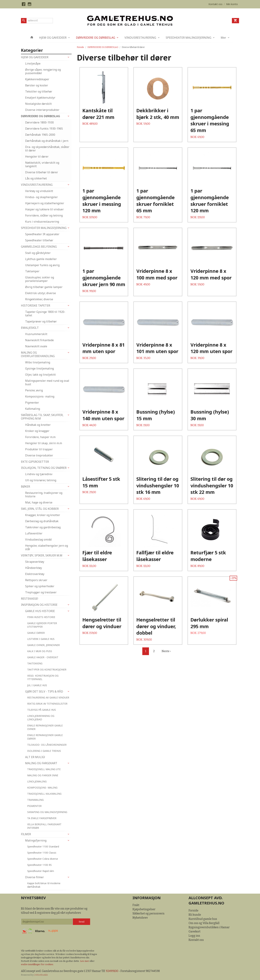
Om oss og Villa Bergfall (204, 923)
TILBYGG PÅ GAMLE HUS (42, 710)
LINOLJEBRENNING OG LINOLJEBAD (41, 718)
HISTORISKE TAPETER (36, 306)
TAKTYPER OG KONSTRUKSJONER (47, 670)
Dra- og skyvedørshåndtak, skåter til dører (47, 149)
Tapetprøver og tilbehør (41, 321)
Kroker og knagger (37, 431)
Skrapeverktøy (35, 562)
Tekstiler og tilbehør (39, 91)
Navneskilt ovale (36, 346)
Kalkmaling (33, 409)
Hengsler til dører (37, 157)
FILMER (26, 834)
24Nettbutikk (41, 975)
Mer (223, 38)
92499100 (112, 971)
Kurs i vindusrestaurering (42, 222)
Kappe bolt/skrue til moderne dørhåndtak (44, 885)
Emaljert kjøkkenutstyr (40, 98)
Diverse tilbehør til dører (42, 172)
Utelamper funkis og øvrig (42, 265)
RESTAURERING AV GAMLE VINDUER (48, 697)
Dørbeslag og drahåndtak (42, 521)
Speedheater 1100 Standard (43, 846)
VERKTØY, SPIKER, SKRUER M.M (42, 555)
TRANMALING (35, 800)
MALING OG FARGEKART (41, 763)
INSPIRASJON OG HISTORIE (39, 605)
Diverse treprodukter (39, 455)
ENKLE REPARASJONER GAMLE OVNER (45, 727)
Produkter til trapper (39, 449)
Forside (80, 47)
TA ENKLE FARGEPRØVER (42, 818)
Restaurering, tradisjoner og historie (44, 495)
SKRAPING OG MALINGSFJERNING (47, 812)
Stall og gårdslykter (38, 253)
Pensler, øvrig (34, 390)
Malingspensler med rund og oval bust (47, 382)
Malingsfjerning (36, 840)
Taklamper (32, 271)
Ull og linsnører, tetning (41, 480)
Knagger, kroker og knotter (43, 515)
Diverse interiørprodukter (42, 110)
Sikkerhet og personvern (149, 913)
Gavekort (195, 931)
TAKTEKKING (35, 663)
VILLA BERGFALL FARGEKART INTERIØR (44, 826)
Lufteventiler (34, 533)
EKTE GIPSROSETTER (35, 462)
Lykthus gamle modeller (41, 259)
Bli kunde (195, 915)
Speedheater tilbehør (39, 240)
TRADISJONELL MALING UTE (44, 769)
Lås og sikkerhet (36, 178)
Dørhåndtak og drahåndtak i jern (47, 141)
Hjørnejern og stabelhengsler (45, 203)
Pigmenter (32, 403)
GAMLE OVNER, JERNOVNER (43, 645)
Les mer (85, 961)
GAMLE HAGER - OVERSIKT (43, 657)
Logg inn (194, 936)
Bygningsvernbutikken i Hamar (209, 927)
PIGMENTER (34, 806)
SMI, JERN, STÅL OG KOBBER (40, 509)
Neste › (166, 651)
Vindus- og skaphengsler (41, 197)
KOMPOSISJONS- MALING (42, 788)
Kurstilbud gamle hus (203, 919)
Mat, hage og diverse (39, 502)
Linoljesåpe (33, 63)
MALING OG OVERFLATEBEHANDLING (38, 354)
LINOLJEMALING (37, 781)
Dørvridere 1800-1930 (39, 122)
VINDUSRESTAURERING (140, 38)
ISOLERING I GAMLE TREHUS (44, 751)
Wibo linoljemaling (38, 362)
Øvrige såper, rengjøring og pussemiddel (43, 71)
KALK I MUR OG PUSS (40, 651)
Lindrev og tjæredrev (39, 474)
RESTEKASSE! (30, 599)
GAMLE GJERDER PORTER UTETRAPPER (42, 625)
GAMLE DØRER (36, 633)
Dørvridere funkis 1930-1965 (44, 129)
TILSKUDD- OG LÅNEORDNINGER (47, 745)
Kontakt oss (196, 940)
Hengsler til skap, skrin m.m (44, 443)
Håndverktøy (34, 568)
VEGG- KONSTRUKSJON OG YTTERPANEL (43, 677)
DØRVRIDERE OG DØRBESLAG (96, 38)
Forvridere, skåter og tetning (44, 215)
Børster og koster (37, 85)
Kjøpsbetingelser (144, 909)
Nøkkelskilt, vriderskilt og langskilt (42, 164)
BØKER (25, 487)
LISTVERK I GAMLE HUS (41, 639)
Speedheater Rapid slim (41, 871)
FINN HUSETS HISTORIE (41, 617)
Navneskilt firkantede (39, 340)
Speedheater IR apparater (42, 234)
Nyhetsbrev (140, 918)
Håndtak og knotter (38, 425)
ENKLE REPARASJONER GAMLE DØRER (45, 737)
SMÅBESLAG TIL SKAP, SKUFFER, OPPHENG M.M (42, 417)
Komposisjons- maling (40, 396)
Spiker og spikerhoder (40, 586)
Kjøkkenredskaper (37, 79)
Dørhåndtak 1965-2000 (40, 135)
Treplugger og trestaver (41, 592)
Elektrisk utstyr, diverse (41, 293)
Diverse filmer (34, 877)
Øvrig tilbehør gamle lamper (44, 287)
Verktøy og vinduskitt (39, 191)
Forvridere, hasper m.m (40, 437)
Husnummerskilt (36, 334)
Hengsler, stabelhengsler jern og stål (47, 547)
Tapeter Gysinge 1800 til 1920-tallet (45, 314)
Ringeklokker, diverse (39, 299)
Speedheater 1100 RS (39, 865)
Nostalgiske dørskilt (38, 104)
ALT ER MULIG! (35, 757)
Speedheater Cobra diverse (43, 859)
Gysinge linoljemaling (39, 368)
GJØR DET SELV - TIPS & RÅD (44, 691)
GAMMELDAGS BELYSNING (39, 247)
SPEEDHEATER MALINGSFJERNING (188, 38)
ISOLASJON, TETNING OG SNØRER (44, 468)
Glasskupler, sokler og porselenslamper (40, 279)
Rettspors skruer (36, 580)
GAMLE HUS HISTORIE (40, 611)
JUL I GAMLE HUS (37, 685)
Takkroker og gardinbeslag (43, 527)
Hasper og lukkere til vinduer (44, 209)
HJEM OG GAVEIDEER (53, 38)
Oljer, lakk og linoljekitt (40, 375)
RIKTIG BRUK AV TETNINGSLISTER (47, 704)
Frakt (136, 905)
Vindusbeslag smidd (38, 539)
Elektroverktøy (35, 574)
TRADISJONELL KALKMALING (44, 794)
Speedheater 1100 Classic (42, 853)
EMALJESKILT (30, 328)
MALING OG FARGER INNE (43, 775)
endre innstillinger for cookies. (37, 964)
